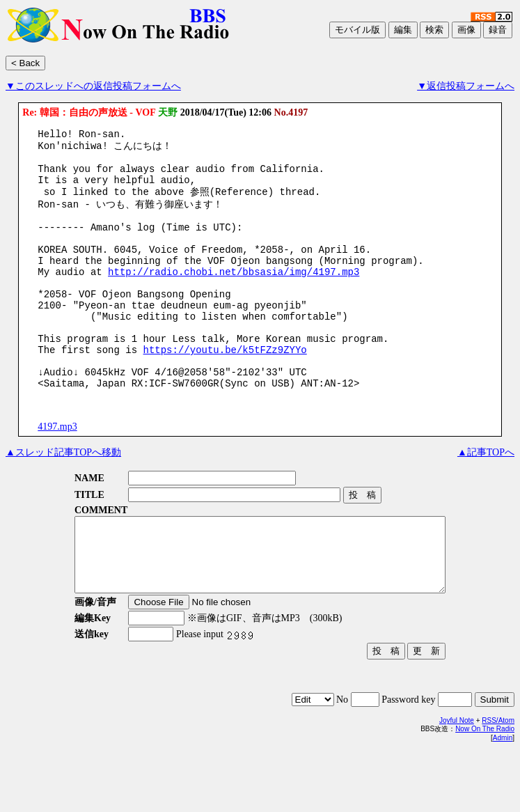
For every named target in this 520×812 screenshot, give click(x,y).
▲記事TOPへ (486, 498)
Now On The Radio (485, 789)
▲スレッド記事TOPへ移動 (63, 498)
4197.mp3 (57, 473)
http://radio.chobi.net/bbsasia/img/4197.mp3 (234, 296)
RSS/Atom (498, 781)
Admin (503, 798)
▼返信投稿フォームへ (466, 86)
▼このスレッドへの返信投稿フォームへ (93, 86)
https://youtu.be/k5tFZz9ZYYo (224, 389)
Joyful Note (457, 781)
